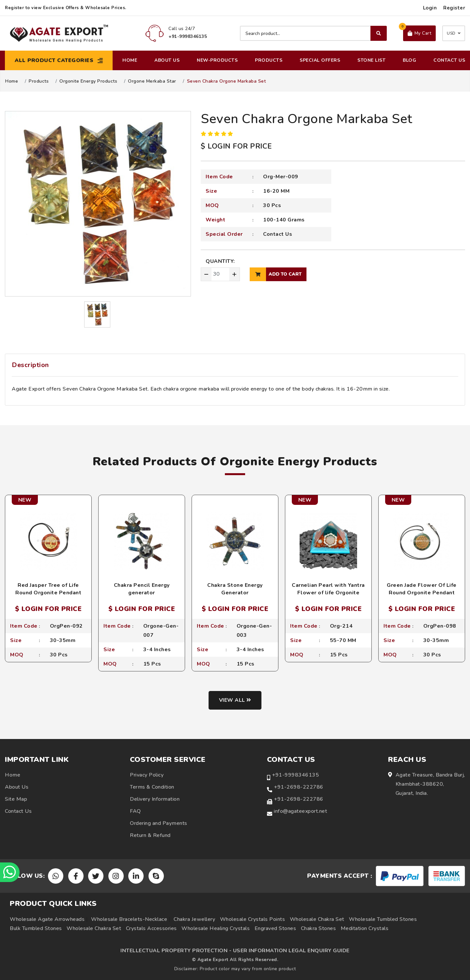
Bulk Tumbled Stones (36, 928)
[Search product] (313, 33)
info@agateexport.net (300, 811)
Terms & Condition (152, 787)
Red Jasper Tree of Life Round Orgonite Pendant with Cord (48, 593)
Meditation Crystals (365, 928)
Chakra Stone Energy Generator (235, 589)
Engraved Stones (275, 928)
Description (30, 365)
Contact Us (449, 60)
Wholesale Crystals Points (253, 919)
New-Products (217, 60)
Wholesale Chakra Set (317, 919)
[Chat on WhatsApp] (10, 872)
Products (269, 60)
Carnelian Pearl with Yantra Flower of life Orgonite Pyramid (328, 593)
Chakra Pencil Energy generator (142, 589)
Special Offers (320, 60)
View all (235, 700)
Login (430, 8)
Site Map (16, 799)
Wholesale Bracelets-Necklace (129, 919)
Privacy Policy (147, 775)
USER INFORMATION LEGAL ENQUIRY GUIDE (291, 951)
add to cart (276, 274)
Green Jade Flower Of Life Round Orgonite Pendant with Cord (422, 593)
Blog (409, 60)
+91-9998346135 (295, 775)
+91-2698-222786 (299, 787)
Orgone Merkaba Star (152, 81)
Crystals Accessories (151, 928)
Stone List (371, 60)
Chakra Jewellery (194, 919)
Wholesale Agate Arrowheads (47, 919)
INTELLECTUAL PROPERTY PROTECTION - (176, 951)
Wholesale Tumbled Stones (383, 919)
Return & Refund (150, 835)
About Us (167, 60)
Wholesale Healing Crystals (216, 928)
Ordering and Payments (159, 823)
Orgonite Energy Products (88, 81)
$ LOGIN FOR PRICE (236, 146)
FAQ (135, 811)
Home (130, 60)
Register (454, 8)
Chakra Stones (319, 928)
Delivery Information (155, 799)
